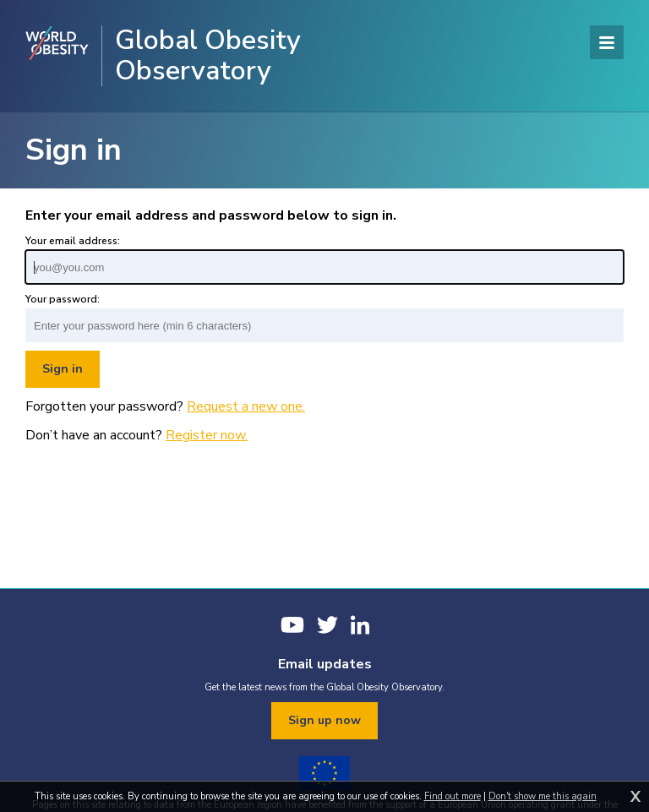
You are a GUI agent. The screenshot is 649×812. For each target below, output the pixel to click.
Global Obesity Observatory (208, 56)
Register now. (207, 435)
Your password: (63, 299)
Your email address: (73, 241)
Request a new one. (246, 406)
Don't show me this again (543, 796)
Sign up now (324, 720)
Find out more (453, 796)
